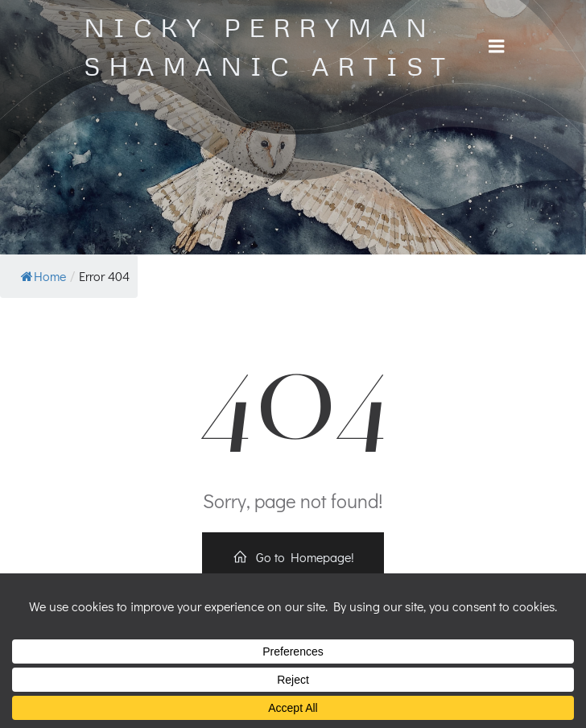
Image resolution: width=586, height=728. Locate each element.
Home (43, 276)
